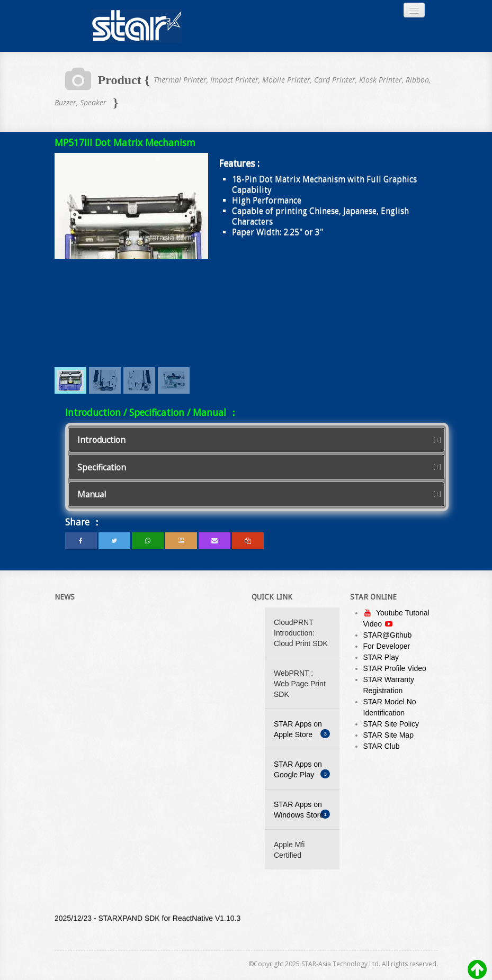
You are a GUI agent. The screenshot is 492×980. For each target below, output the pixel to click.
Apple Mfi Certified (289, 850)
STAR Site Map (388, 735)
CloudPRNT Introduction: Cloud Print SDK (301, 633)
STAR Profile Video (395, 668)
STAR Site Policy (391, 724)
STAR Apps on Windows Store (302, 810)
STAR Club (382, 746)
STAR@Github (388, 635)
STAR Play (381, 657)
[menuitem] (70, 380)
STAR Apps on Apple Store (302, 729)
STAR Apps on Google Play (302, 769)
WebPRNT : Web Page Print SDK (300, 684)
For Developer (387, 646)
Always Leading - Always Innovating (137, 26)
